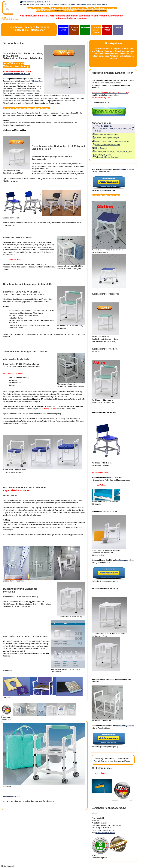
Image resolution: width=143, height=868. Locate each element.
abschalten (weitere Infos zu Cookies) (92, 11)
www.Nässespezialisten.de (105, 833)
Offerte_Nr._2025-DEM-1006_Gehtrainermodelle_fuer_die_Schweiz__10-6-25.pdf (113, 128)
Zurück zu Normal (43, 2)
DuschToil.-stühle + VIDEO (96, 30)
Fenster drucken (28, 2)
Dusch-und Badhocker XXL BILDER (17, 71)
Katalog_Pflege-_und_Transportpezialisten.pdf (112, 141)
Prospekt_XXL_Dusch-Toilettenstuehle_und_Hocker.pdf (107, 156)
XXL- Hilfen (85, 27)
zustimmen (59, 11)
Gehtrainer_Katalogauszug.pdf (106, 134)
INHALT (118, 27)
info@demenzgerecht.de (125, 169)
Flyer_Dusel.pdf (101, 148)
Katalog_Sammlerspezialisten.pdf (108, 145)
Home (32, 4)
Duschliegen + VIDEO (107, 29)
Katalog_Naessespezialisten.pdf (107, 138)
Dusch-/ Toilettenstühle (34, 81)
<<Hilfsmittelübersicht (12, 796)
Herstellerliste (99, 761)
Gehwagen (29, 93)
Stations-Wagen (74, 29)
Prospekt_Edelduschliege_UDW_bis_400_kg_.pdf (114, 151)
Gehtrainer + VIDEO (63, 29)
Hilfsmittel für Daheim (44, 4)
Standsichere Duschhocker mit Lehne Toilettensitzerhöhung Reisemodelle (80, 4)
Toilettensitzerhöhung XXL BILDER (17, 74)
